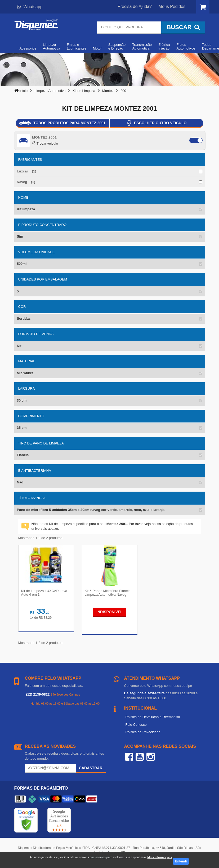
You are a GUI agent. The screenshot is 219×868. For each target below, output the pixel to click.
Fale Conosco (136, 725)
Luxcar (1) (27, 171)
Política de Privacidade (143, 732)
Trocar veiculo (45, 143)
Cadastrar (91, 768)
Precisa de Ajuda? (135, 6)
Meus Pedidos (172, 6)
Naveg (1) (26, 182)
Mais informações (160, 857)
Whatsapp (30, 7)
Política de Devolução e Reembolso (153, 717)
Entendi (181, 861)
